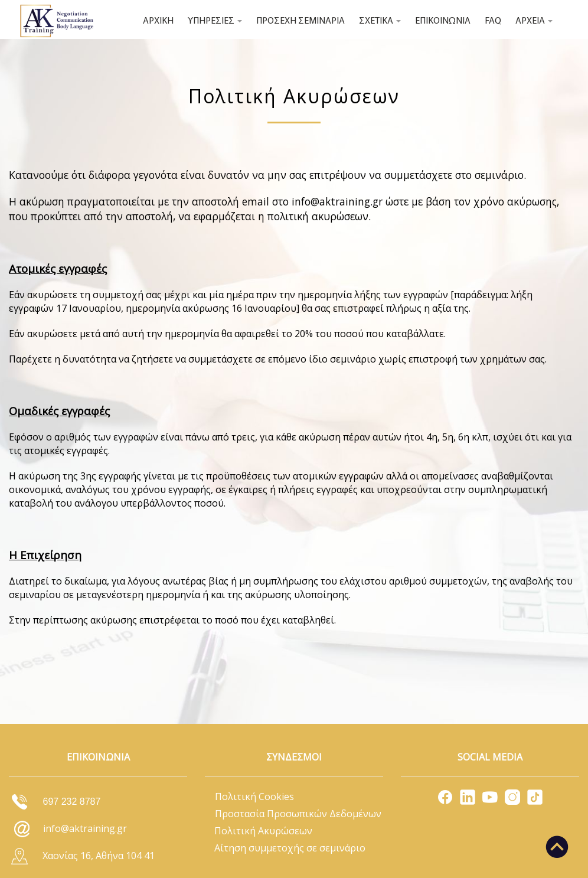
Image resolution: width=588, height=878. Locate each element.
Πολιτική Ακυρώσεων (263, 831)
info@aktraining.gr (337, 201)
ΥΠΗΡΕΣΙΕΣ (215, 21)
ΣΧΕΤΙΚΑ (380, 21)
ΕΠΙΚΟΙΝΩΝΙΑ (443, 21)
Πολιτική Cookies (254, 797)
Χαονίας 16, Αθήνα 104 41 (99, 856)
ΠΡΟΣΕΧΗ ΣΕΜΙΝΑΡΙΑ (300, 21)
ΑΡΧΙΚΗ (158, 21)
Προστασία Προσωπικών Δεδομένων (298, 814)
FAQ (493, 21)
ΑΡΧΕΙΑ (534, 21)
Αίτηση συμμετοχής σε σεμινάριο (290, 848)
